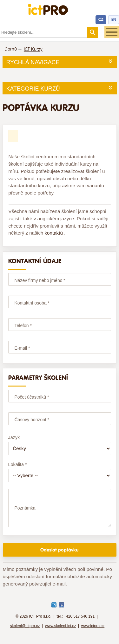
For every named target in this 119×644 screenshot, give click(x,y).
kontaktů (54, 233)
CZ (101, 20)
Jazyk (14, 437)
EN (114, 20)
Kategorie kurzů (33, 89)
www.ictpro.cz (93, 632)
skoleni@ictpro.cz (25, 632)
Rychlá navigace (33, 62)
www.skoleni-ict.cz (60, 632)
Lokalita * (18, 464)
